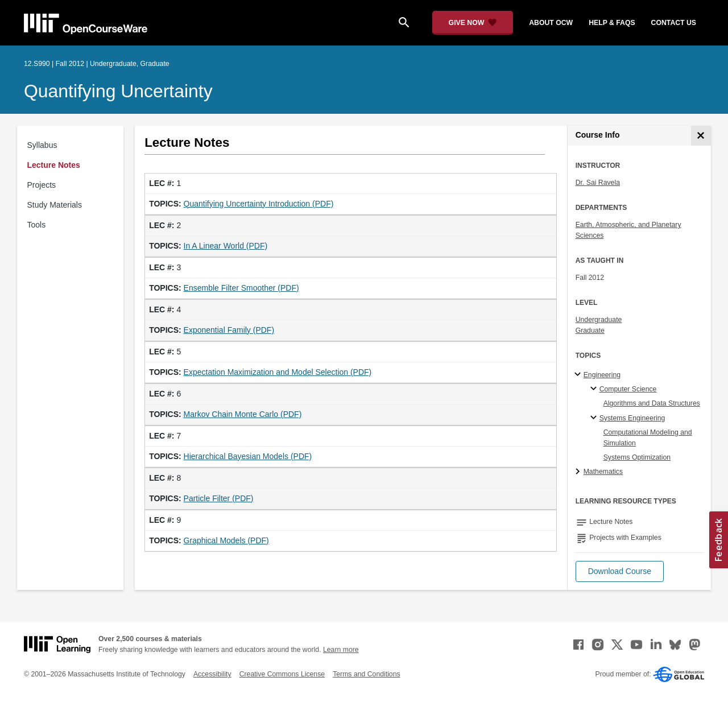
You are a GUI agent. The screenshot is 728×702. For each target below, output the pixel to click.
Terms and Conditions (366, 674)
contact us (674, 23)
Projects (42, 185)
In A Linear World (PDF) (226, 246)
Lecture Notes (54, 165)
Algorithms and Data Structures (652, 403)
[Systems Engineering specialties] (595, 418)
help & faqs (612, 23)
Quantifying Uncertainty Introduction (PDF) (259, 204)
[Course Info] (701, 136)
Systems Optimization (637, 457)
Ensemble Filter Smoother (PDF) (241, 288)
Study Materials (55, 205)
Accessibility (212, 674)
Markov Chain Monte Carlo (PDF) (243, 414)
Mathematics (603, 472)
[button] (620, 571)
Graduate (590, 331)
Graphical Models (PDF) (226, 540)
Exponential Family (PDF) (229, 330)
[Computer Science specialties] (595, 389)
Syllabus (42, 145)
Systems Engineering (632, 418)
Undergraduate (599, 320)
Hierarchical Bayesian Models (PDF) (248, 456)
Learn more (341, 650)
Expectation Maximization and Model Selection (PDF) (278, 372)
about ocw (551, 23)
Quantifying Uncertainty (118, 91)
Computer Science (628, 389)
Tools (37, 225)
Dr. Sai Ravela (598, 183)
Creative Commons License (282, 674)
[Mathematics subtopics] (579, 472)
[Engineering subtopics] (579, 375)
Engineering (602, 375)
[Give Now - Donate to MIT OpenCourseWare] (473, 23)
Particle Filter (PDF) (219, 498)
